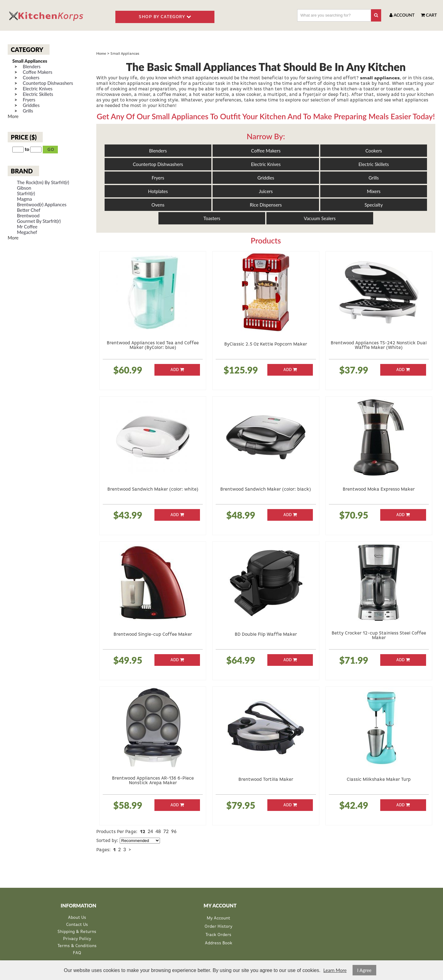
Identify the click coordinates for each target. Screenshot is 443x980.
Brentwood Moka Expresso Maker (379, 489)
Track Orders (218, 935)
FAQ (77, 953)
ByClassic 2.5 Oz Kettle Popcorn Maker (266, 344)
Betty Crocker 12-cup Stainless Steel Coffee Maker (379, 635)
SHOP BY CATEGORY (165, 17)
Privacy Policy (77, 939)
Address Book (219, 943)
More (13, 116)
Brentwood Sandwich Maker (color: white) (153, 489)
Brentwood (28, 216)
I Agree (364, 970)
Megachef (27, 232)
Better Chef (29, 210)
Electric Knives (38, 89)
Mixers (373, 191)
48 (158, 831)
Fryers (29, 100)
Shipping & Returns (77, 932)
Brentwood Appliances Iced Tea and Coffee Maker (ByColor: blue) (153, 345)
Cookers (31, 78)
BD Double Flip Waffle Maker (266, 634)
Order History (218, 927)
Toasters (212, 218)
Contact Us (77, 925)
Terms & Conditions (77, 946)
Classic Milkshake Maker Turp (379, 779)
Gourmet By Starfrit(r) (39, 221)
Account (402, 15)
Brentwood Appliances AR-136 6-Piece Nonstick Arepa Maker (153, 780)
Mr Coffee (27, 227)
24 (150, 831)
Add (177, 370)
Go (51, 150)
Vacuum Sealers (320, 218)
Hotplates (158, 191)
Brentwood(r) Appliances (42, 205)
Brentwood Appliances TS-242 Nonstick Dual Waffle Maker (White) (379, 345)
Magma (24, 199)
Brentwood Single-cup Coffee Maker (153, 634)
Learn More (335, 970)
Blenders (32, 67)
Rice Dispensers (266, 205)
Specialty (374, 205)
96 (174, 831)
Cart (429, 15)
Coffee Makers (38, 72)
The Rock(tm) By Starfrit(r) (43, 182)
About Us (77, 918)
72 (166, 831)
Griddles (31, 105)
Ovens (158, 205)
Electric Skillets (38, 94)
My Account (218, 918)
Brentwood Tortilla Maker (266, 779)
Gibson (24, 188)
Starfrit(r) (26, 194)
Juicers (266, 191)
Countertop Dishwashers (48, 83)
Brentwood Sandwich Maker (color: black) (266, 489)
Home (101, 53)
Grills (28, 111)
